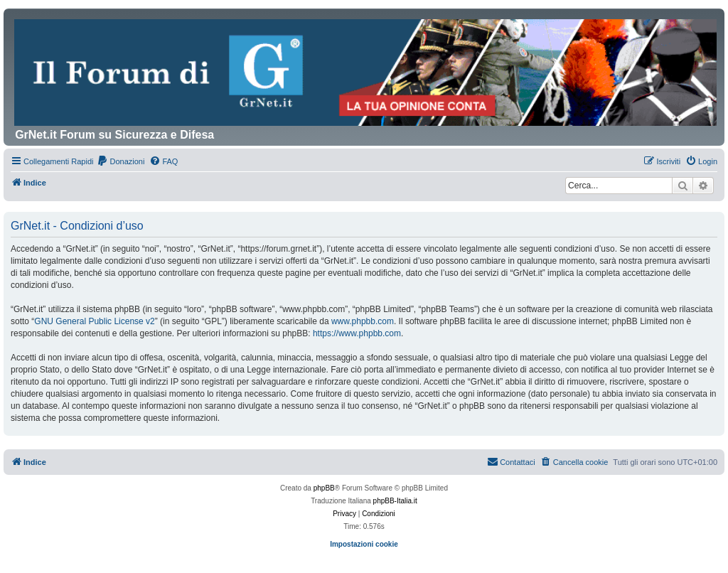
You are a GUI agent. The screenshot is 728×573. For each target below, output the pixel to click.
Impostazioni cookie (364, 544)
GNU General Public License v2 (94, 321)
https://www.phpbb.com (357, 333)
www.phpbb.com (363, 321)
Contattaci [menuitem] (511, 461)
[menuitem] (121, 161)
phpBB (324, 488)
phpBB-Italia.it (395, 501)
